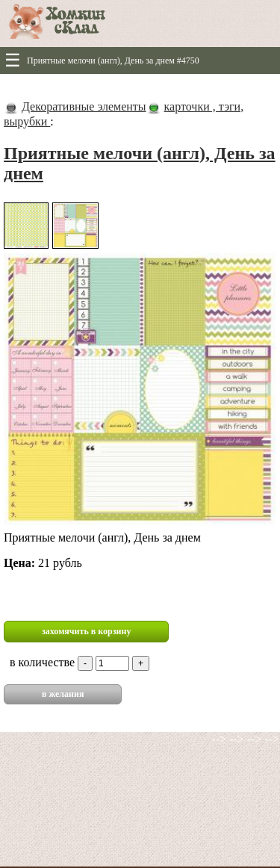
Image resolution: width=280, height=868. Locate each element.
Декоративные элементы (84, 106)
